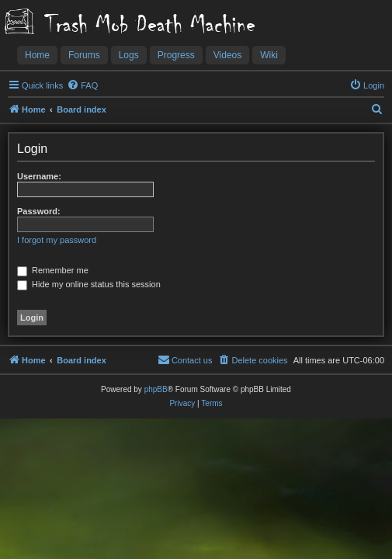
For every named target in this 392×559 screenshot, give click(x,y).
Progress (176, 55)
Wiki (269, 55)
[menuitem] (82, 85)
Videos (227, 55)
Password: (39, 211)
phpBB (156, 389)
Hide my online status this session (89, 284)
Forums (84, 55)
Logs (129, 55)
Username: (39, 176)
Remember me (53, 270)
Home (37, 55)
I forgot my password (57, 240)
